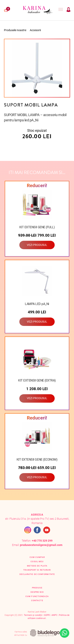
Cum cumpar (37, 557)
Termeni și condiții (33, 615)
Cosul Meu (37, 561)
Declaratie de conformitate (37, 574)
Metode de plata (37, 566)
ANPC (54, 615)
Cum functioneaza (37, 596)
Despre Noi (37, 592)
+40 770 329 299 (42, 541)
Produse (37, 588)
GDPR (47, 615)
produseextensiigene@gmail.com (41, 545)
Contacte (37, 600)
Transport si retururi (37, 570)
